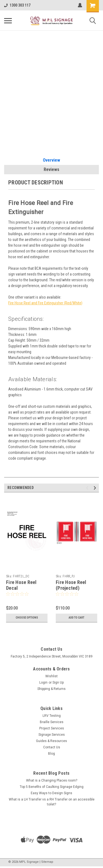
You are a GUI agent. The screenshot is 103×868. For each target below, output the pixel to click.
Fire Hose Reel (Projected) (71, 585)
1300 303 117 (17, 5)
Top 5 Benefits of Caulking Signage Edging (52, 787)
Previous (88, 488)
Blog (51, 754)
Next (96, 488)
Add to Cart (76, 618)
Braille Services (52, 722)
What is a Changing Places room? (52, 780)
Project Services (52, 728)
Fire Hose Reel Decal (21, 585)
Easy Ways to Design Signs (51, 793)
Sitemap (47, 862)
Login (43, 682)
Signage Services (52, 735)
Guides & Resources (51, 741)
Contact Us (52, 747)
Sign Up (58, 682)
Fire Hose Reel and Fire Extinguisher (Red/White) (45, 303)
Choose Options (27, 618)
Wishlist (51, 676)
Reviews (51, 169)
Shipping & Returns (51, 689)
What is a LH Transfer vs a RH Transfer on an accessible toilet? (52, 802)
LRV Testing (52, 716)
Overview (51, 160)
